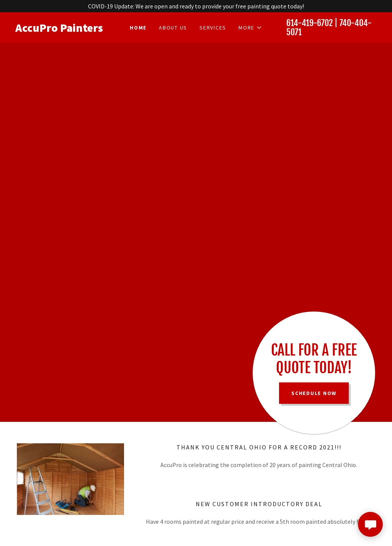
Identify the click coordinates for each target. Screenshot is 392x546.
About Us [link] (173, 28)
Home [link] (138, 28)
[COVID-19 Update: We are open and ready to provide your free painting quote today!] (196, 6)
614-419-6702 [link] (310, 23)
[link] (60, 30)
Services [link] (213, 28)
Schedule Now (314, 393)
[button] (250, 28)
